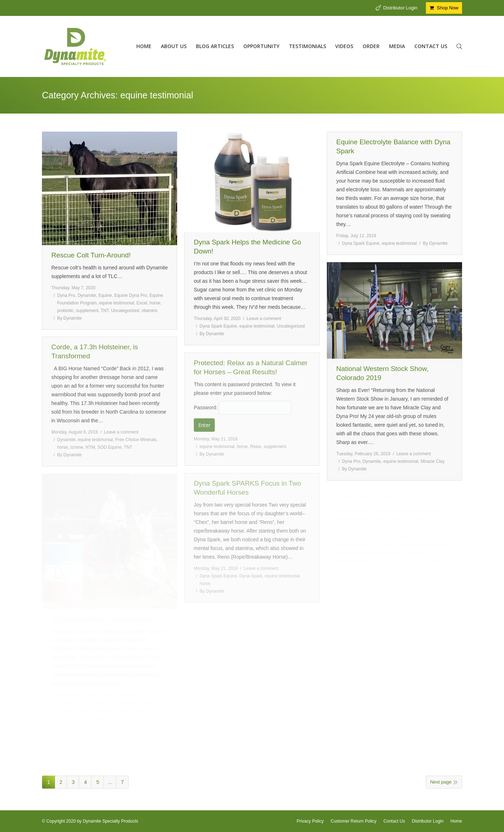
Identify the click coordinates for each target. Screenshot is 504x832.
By (69, 318)
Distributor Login (400, 8)
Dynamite (87, 295)
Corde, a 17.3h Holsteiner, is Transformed (95, 351)
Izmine (77, 447)
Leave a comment (264, 319)
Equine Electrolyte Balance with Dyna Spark (393, 146)
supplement (87, 311)
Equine (105, 295)
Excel (142, 303)
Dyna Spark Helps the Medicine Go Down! (247, 247)
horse (155, 303)
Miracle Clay (432, 461)
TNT (105, 311)
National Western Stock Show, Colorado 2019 (382, 373)
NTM (90, 447)
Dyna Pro (66, 295)
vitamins (149, 311)
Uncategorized (125, 311)
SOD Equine (109, 447)
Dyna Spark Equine (218, 326)
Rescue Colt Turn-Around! (91, 255)
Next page (441, 782)
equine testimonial (117, 303)
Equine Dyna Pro (131, 295)
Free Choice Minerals (136, 440)
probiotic (65, 311)
